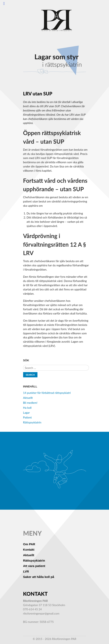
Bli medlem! (30, 403)
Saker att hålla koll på (39, 577)
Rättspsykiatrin (32, 422)
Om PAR (29, 544)
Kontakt (29, 550)
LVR (26, 571)
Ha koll (27, 408)
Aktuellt (28, 398)
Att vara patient (34, 566)
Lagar (26, 413)
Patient (28, 417)
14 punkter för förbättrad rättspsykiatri (47, 393)
